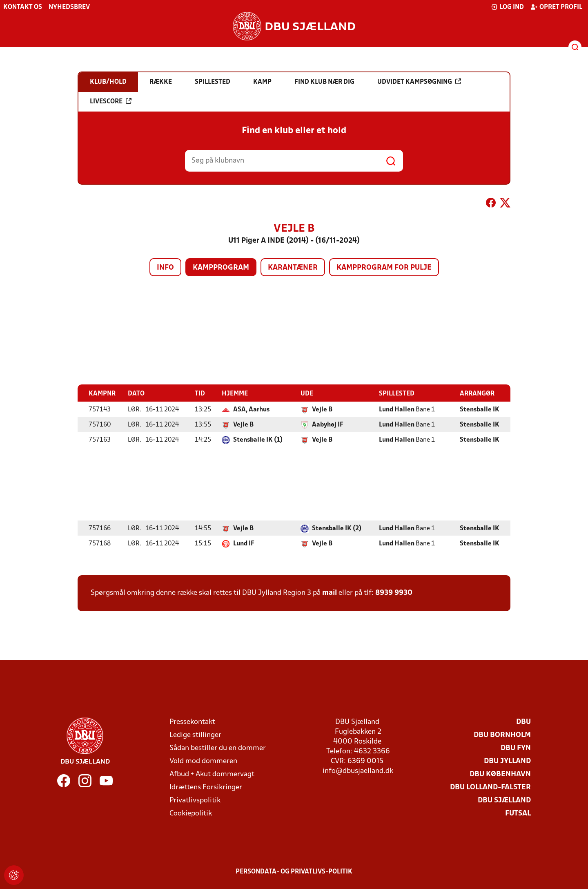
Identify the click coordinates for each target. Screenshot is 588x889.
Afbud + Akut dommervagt (212, 774)
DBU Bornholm (502, 735)
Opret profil (556, 7)
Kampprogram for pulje (384, 268)
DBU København (500, 774)
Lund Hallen (397, 409)
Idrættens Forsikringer (206, 787)
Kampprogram (221, 268)
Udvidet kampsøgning (419, 82)
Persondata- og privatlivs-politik (294, 871)
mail (330, 593)
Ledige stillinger (195, 735)
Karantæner (293, 268)
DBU (523, 722)
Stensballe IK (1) (258, 440)
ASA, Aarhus (251, 409)
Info (165, 268)
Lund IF (244, 543)
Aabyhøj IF (328, 424)
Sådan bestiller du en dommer (218, 748)
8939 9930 (394, 593)
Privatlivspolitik (195, 800)
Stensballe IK (480, 409)
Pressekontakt (192, 722)
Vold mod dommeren (203, 761)
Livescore (111, 101)
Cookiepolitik (191, 813)
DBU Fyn (516, 748)
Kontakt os (23, 7)
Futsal (518, 813)
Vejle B (322, 409)
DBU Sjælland (504, 800)
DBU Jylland (507, 761)
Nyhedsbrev (69, 7)
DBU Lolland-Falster (490, 787)
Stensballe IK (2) (337, 528)
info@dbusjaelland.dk (358, 771)
